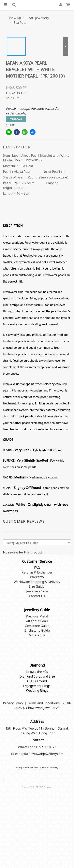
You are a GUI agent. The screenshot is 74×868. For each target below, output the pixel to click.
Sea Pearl (21, 23)
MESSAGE (16, 119)
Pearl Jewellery (38, 18)
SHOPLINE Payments (43, 787)
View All (15, 18)
